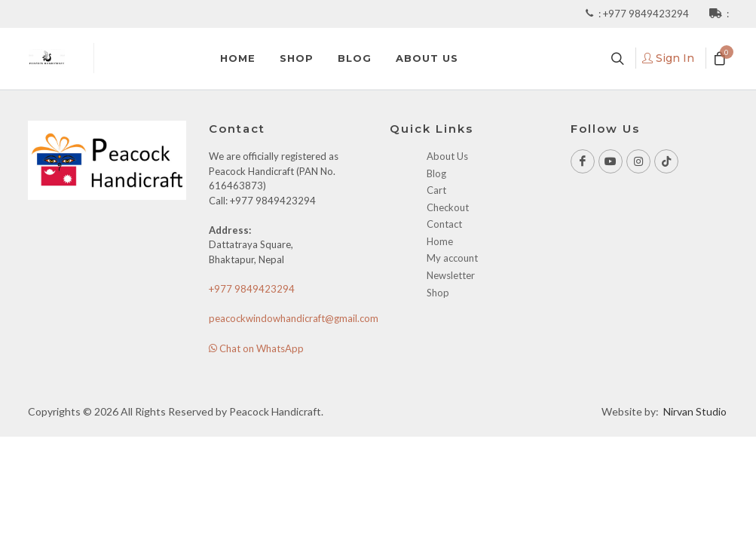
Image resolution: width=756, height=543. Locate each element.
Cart (436, 190)
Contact (444, 224)
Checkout (448, 207)
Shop (438, 293)
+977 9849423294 (647, 14)
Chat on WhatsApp (256, 348)
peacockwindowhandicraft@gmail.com (294, 318)
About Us (447, 156)
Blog (436, 173)
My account (452, 258)
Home (440, 241)
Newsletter (451, 275)
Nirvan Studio (695, 411)
